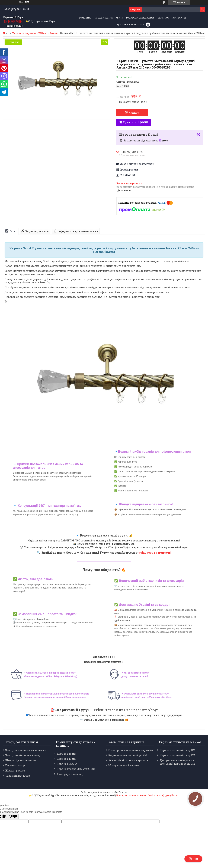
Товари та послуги (107, 18)
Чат (193, 859)
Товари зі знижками (140, 18)
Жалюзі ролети (15, 771)
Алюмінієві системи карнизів (128, 760)
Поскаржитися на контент (131, 795)
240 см (43, 33)
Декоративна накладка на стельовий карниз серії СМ (177, 762)
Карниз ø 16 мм (67, 754)
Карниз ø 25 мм (67, 764)
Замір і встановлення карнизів (26, 750)
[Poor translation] (13, 816)
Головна (85, 18)
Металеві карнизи (24, 33)
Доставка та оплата (130, 24)
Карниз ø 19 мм (67, 759)
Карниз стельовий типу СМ (177, 755)
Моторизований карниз (124, 765)
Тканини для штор (18, 776)
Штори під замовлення (21, 760)
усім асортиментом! (155, 552)
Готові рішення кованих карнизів (131, 750)
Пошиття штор (15, 765)
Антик (54, 33)
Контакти (179, 18)
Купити (134, 113)
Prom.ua (123, 792)
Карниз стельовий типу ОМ (178, 750)
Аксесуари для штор (70, 774)
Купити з (135, 122)
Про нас (163, 18)
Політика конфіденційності (163, 795)
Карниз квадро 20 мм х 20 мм (76, 769)
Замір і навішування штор (23, 755)
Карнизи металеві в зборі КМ (128, 755)
